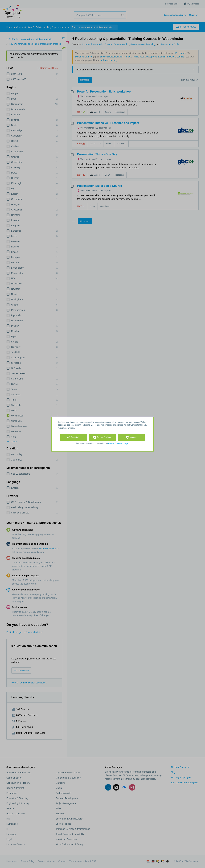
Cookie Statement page (118, 443)
